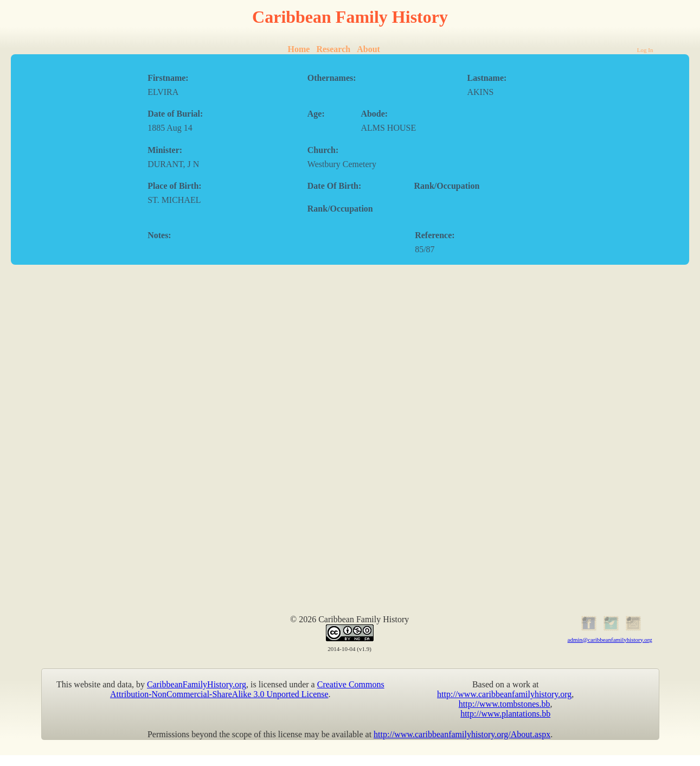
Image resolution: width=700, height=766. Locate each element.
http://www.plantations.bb (505, 714)
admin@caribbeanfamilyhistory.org (610, 640)
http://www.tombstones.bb (505, 704)
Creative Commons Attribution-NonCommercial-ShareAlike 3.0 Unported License (247, 689)
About (368, 49)
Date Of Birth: (335, 186)
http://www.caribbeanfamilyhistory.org (504, 694)
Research (333, 49)
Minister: (165, 150)
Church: (323, 150)
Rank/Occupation (447, 186)
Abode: (374, 114)
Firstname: (168, 78)
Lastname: (487, 78)
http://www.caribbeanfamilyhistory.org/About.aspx (462, 734)
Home (299, 49)
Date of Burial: (175, 114)
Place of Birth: (175, 186)
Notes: (159, 235)
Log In (645, 50)
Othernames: (332, 78)
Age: (316, 114)
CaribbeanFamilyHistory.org (197, 684)
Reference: (435, 235)
